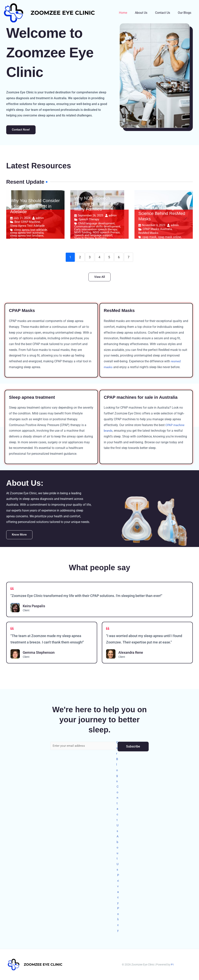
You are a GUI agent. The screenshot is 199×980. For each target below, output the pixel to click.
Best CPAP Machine (27, 223)
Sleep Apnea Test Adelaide (27, 226)
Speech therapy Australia (90, 239)
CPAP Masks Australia (157, 230)
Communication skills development (97, 227)
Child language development (96, 224)
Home (128, 13)
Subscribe (133, 739)
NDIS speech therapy (106, 233)
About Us (145, 13)
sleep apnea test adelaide (31, 231)
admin (40, 219)
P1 (172, 964)
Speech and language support (93, 236)
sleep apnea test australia (27, 234)
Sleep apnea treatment (34, 398)
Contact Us (165, 13)
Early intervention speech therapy (96, 230)
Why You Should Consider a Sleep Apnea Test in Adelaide (35, 207)
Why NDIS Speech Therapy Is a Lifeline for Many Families (97, 204)
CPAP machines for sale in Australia (144, 398)
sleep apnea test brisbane (27, 237)
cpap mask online (169, 238)
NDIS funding (83, 233)
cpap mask (149, 238)
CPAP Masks (23, 312)
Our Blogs (185, 13)
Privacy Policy (118, 902)
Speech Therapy (89, 220)
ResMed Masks (148, 234)
